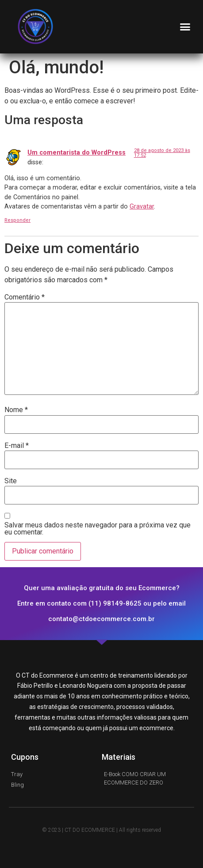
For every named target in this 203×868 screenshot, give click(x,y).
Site (11, 481)
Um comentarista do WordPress (77, 153)
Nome (16, 410)
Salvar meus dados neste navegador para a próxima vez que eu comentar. (98, 529)
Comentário (25, 297)
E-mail (17, 446)
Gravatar (142, 207)
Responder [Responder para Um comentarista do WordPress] (17, 220)
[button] (185, 27)
